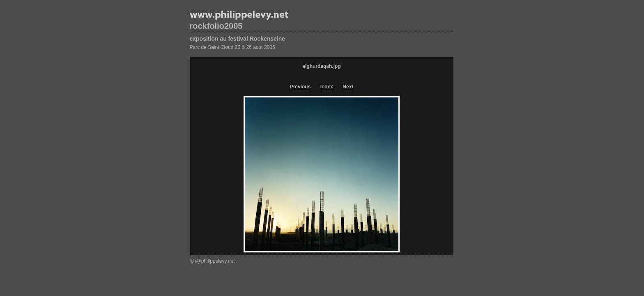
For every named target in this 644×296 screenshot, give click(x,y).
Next (348, 87)
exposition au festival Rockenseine (238, 39)
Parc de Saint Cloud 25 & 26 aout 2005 (232, 47)
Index (327, 87)
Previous (300, 87)
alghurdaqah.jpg (321, 66)
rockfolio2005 (216, 26)
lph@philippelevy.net (212, 261)
